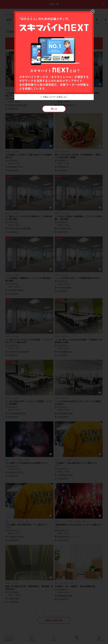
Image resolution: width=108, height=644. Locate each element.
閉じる (54, 109)
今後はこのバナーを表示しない (55, 97)
